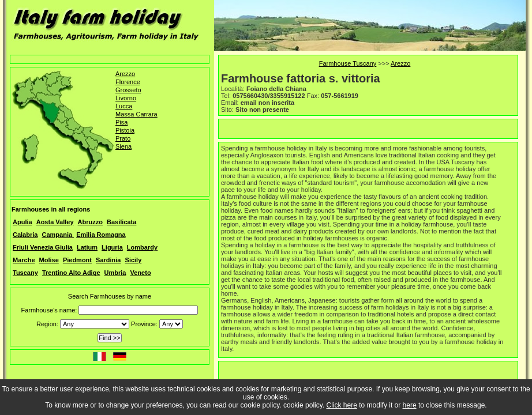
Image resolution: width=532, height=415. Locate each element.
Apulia (23, 222)
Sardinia (108, 260)
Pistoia (125, 130)
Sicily (134, 260)
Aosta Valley (55, 222)
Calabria (25, 235)
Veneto (141, 273)
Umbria (115, 273)
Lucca (124, 106)
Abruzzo (90, 222)
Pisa (121, 122)
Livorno (126, 98)
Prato (123, 138)
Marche (24, 260)
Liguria (112, 247)
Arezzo (125, 74)
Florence (128, 82)
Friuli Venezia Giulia (43, 247)
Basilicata (121, 222)
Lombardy (142, 247)
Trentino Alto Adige (71, 273)
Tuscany (25, 273)
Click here (342, 405)
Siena (123, 146)
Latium (87, 247)
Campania (58, 235)
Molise (49, 260)
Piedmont (77, 260)
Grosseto (128, 90)
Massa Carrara (136, 114)
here (410, 405)
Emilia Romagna (101, 235)
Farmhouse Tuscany (348, 63)
